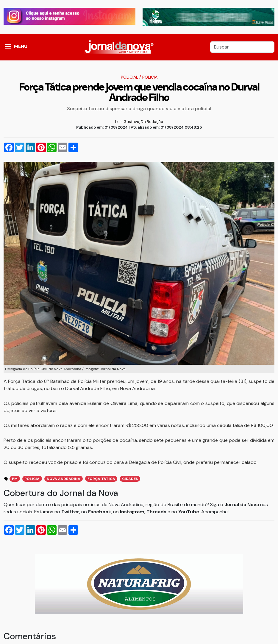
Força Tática (101, 479)
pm (15, 479)
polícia (32, 479)
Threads (157, 512)
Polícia (150, 77)
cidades (130, 479)
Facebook (100, 512)
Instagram (132, 512)
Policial (129, 77)
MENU (21, 46)
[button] (8, 47)
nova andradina (64, 479)
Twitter (70, 512)
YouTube (189, 512)
